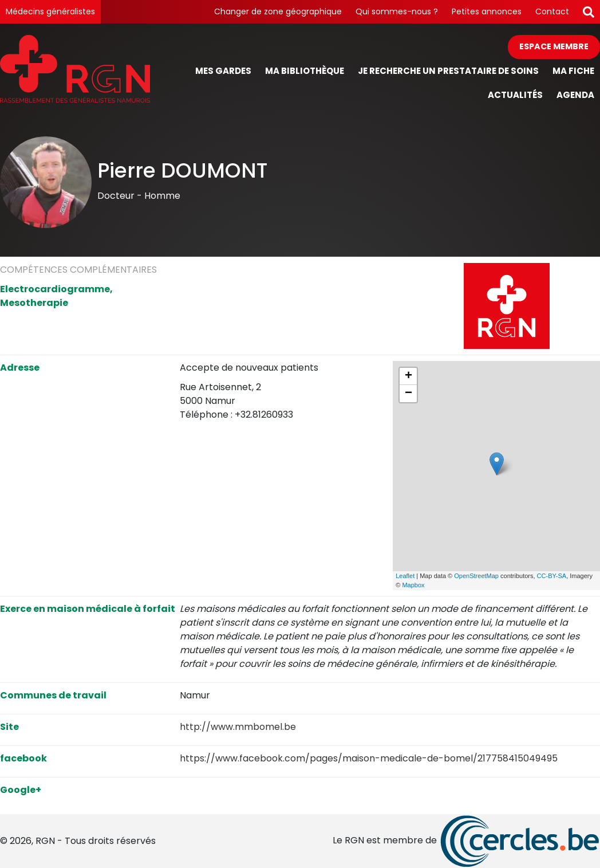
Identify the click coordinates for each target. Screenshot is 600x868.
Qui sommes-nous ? (397, 11)
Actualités (515, 95)
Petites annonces (487, 11)
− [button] (408, 394)
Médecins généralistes (50, 11)
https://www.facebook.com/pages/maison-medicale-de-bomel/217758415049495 (369, 758)
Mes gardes (223, 71)
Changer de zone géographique (278, 11)
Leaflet (405, 576)
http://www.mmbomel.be (238, 727)
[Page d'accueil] (75, 71)
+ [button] (408, 376)
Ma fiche (573, 71)
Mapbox (413, 585)
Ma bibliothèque (305, 71)
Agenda (575, 95)
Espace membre (554, 46)
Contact (552, 11)
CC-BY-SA (552, 576)
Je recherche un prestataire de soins (448, 71)
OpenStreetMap (476, 576)
